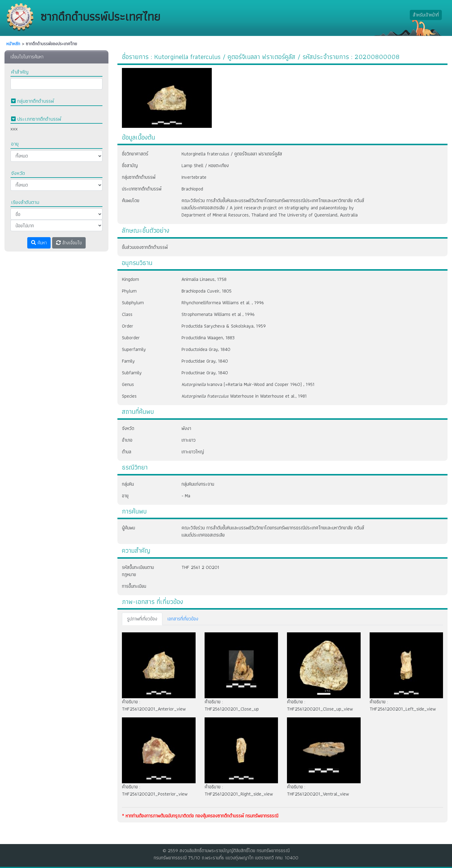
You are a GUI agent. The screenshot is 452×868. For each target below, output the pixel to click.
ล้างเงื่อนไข (69, 243)
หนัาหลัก (13, 44)
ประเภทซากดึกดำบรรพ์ (142, 189)
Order (128, 326)
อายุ (125, 496)
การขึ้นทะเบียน (134, 586)
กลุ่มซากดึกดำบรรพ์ (139, 177)
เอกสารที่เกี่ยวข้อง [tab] (183, 619)
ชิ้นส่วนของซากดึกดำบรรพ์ (145, 247)
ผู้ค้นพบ (129, 528)
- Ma (186, 496)
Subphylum (133, 303)
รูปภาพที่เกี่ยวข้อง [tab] (142, 619)
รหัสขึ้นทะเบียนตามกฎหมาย (138, 571)
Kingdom (130, 279)
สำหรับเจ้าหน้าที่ (426, 15)
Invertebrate (194, 177)
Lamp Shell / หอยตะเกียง (205, 165)
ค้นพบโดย (131, 200)
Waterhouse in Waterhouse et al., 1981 (244, 396)
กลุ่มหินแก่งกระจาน (198, 484)
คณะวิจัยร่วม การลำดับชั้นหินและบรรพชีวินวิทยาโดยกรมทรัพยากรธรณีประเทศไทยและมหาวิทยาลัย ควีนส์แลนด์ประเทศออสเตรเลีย (273, 531)
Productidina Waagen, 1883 (208, 338)
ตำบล (127, 452)
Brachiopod (192, 189)
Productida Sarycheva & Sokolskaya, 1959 (224, 326)
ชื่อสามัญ (130, 165)
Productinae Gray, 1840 (205, 373)
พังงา (186, 428)
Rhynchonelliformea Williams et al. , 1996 (223, 303)
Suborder (131, 338)
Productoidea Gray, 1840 (206, 349)
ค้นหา (39, 243)
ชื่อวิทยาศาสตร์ (135, 154)
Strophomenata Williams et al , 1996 (218, 314)
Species (129, 396)
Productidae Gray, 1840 (205, 361)
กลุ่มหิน (128, 484)
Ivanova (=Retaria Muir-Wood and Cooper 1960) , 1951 (248, 384)
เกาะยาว (189, 440)
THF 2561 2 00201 (200, 567)
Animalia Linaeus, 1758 (204, 279)
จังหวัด (128, 428)
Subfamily (132, 373)
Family (128, 361)
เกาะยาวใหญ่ (193, 452)
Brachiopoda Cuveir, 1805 (207, 291)
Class (127, 314)
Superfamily (134, 349)
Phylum (129, 291)
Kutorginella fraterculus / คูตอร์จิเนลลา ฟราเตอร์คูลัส (232, 154)
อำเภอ (127, 440)
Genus (128, 384)
